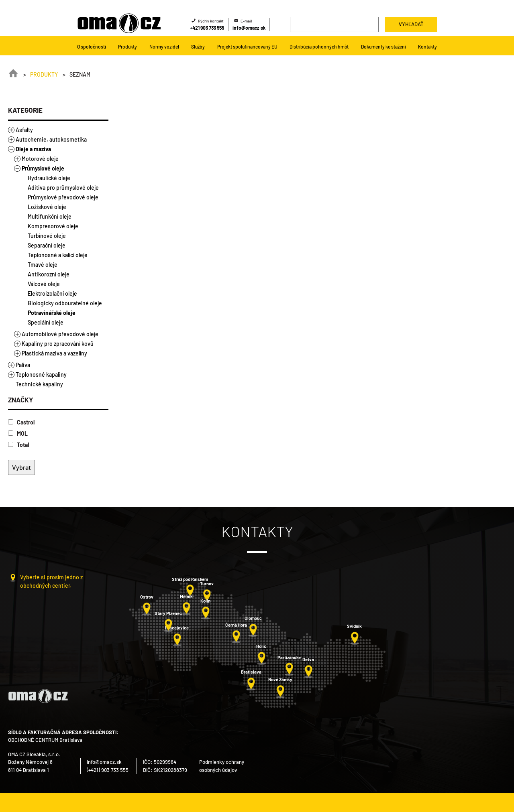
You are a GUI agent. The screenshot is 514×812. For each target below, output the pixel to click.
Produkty (44, 74)
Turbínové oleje (47, 236)
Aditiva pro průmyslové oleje (63, 188)
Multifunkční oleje (50, 216)
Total (18, 445)
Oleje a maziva (33, 149)
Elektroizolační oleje (52, 293)
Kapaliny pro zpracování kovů (58, 344)
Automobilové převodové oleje (60, 334)
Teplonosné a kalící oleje (58, 255)
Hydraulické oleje (49, 178)
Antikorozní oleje (49, 274)
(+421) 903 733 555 (108, 770)
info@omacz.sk (249, 28)
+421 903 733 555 (207, 28)
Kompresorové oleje (53, 226)
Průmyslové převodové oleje (63, 197)
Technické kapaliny (39, 384)
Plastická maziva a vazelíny (54, 353)
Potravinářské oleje (52, 313)
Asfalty (24, 130)
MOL (18, 433)
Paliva (23, 365)
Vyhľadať (411, 24)
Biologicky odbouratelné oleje (65, 303)
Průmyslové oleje (43, 168)
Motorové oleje (40, 159)
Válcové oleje (44, 284)
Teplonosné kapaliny (41, 375)
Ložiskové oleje (47, 207)
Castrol (21, 422)
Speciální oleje (46, 322)
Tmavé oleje (43, 265)
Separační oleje (47, 245)
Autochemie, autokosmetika (51, 139)
